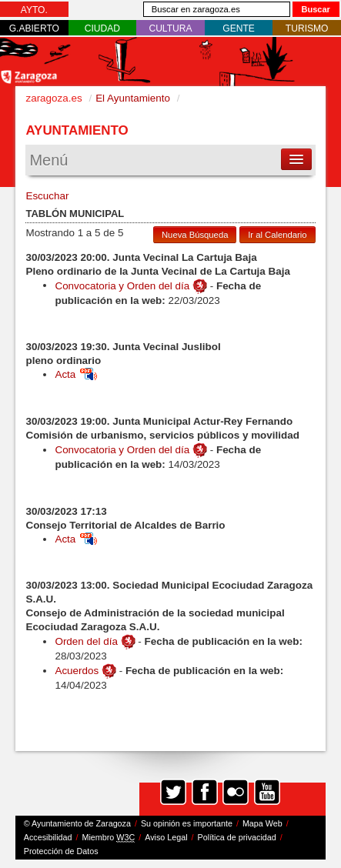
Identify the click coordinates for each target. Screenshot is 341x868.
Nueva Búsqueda (195, 235)
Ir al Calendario (277, 235)
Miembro (109, 838)
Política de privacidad (237, 837)
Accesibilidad (48, 837)
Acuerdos (77, 671)
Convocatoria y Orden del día (122, 285)
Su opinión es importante (187, 823)
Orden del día (86, 641)
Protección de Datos (61, 851)
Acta (76, 374)
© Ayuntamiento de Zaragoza (77, 823)
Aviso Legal (166, 837)
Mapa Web (262, 823)
